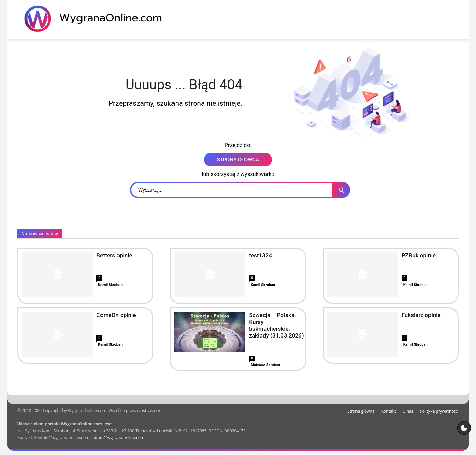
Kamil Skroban (110, 285)
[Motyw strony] (464, 428)
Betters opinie (114, 255)
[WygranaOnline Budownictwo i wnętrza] (97, 19)
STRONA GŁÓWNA (238, 160)
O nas (408, 411)
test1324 (260, 255)
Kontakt (389, 411)
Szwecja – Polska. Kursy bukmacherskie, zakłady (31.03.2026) (276, 325)
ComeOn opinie (116, 315)
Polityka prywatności (439, 411)
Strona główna (361, 411)
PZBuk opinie (419, 255)
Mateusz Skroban (265, 365)
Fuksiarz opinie (421, 315)
